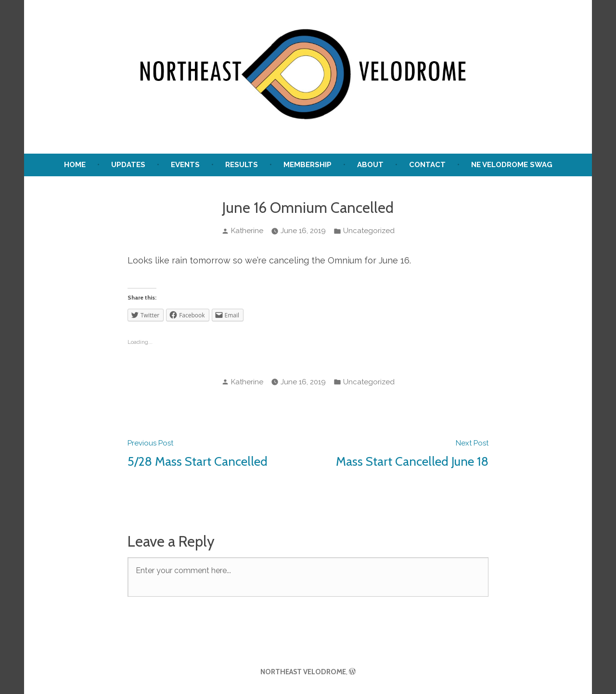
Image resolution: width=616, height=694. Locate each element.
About (370, 165)
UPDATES (128, 165)
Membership (308, 165)
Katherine (247, 231)
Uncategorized (369, 231)
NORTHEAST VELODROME (303, 672)
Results (242, 165)
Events (185, 165)
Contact (427, 165)
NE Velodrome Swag (512, 165)
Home (75, 165)
